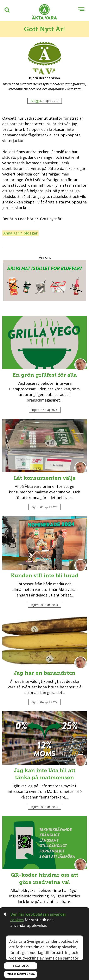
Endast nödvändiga (21, 974)
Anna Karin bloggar (20, 233)
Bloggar (36, 101)
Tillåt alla (21, 966)
